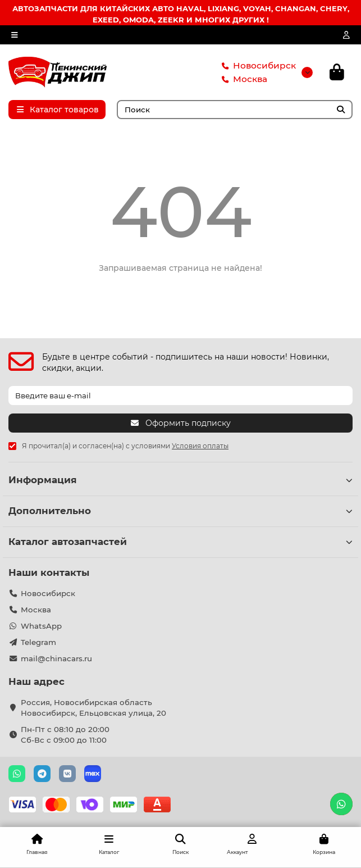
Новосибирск (257, 66)
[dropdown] (15, 35)
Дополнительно (180, 511)
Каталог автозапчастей (180, 542)
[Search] (235, 110)
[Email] (180, 396)
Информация (180, 480)
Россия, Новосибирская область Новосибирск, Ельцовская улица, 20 (93, 708)
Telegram (38, 642)
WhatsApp (41, 626)
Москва (242, 79)
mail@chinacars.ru (56, 658)
